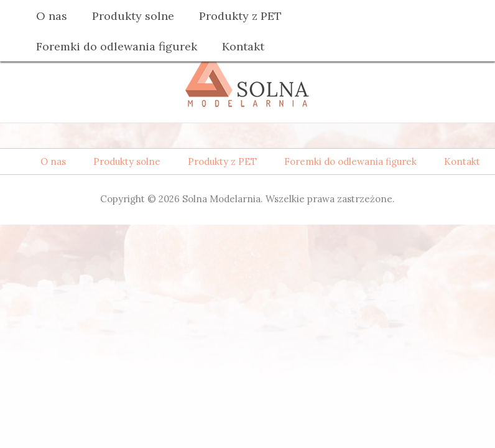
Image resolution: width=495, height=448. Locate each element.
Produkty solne (133, 16)
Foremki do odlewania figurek (117, 46)
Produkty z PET (240, 16)
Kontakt (243, 46)
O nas (52, 16)
